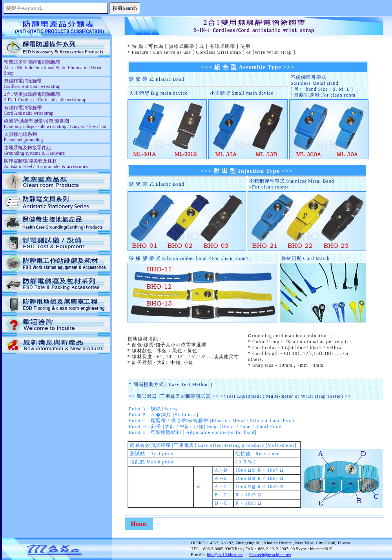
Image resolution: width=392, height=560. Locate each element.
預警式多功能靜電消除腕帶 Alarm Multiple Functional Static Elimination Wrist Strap (53, 68)
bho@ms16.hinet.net (225, 555)
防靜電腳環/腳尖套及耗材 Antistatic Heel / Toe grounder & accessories (46, 164)
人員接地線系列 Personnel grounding (24, 137)
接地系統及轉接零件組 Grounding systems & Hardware (35, 150)
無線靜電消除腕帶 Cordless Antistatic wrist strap (32, 84)
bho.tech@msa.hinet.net (270, 555)
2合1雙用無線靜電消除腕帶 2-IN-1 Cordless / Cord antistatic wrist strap (45, 97)
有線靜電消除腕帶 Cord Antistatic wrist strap (29, 110)
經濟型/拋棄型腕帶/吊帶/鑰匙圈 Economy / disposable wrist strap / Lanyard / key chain (56, 124)
